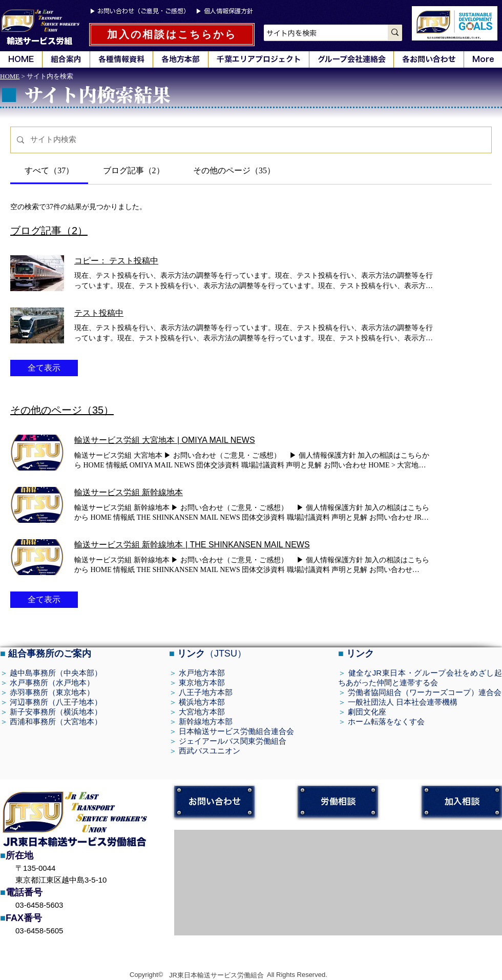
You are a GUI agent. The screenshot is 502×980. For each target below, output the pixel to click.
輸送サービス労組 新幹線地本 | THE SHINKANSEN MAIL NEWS (192, 545)
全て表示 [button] (44, 368)
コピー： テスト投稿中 (116, 261)
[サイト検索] (258, 140)
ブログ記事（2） (49, 231)
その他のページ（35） (62, 410)
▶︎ (93, 11)
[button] (66, 59)
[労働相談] (338, 801)
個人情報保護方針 (228, 11)
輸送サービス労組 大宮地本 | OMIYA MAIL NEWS (165, 440)
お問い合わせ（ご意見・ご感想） (143, 11)
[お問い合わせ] (214, 801)
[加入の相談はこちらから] (172, 35)
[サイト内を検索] (315, 34)
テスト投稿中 (99, 313)
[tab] (49, 171)
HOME (10, 76)
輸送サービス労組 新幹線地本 (129, 492)
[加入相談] (462, 801)
